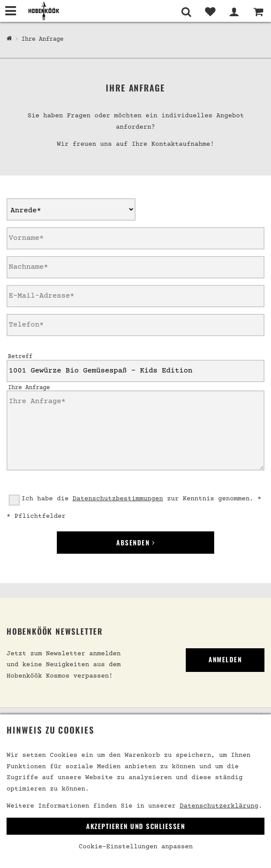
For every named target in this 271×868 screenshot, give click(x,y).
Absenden (135, 542)
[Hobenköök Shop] (9, 39)
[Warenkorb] (258, 12)
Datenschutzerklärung (219, 806)
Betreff (20, 357)
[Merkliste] (210, 12)
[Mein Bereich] (234, 12)
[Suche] (186, 12)
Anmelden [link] (225, 659)
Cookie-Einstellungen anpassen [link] (136, 847)
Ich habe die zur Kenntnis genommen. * (141, 499)
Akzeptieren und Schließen (135, 826)
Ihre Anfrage (42, 39)
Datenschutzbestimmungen (118, 499)
